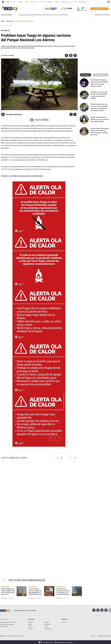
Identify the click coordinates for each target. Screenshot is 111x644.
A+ (71, 114)
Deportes (47, 622)
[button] (66, 55)
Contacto (93, 636)
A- (75, 114)
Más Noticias (48, 629)
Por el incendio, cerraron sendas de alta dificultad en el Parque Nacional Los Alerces (35, 592)
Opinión (30, 624)
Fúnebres (64, 622)
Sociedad (30, 622)
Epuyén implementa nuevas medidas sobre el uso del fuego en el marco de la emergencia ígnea (8, 592)
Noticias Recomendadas (27, 580)
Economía (30, 629)
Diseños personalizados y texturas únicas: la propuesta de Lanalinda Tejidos (100, 119)
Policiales (47, 624)
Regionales (5, 31)
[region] (94, 32)
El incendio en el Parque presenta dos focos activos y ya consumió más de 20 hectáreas (63, 592)
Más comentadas (101, 75)
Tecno (46, 627)
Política (30, 627)
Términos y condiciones (105, 636)
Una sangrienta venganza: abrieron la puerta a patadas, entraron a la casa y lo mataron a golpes (40, 15)
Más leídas (86, 75)
